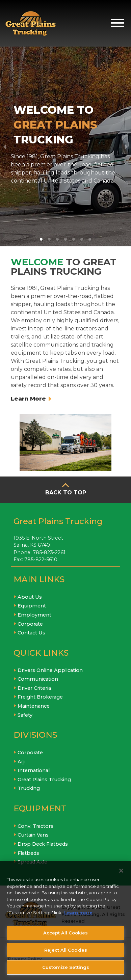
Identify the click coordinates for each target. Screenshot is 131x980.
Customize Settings (66, 967)
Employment (34, 615)
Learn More (31, 399)
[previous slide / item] (5, 146)
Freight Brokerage (40, 697)
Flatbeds (28, 853)
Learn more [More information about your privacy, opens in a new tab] (78, 913)
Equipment (32, 606)
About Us (30, 597)
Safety (25, 715)
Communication (38, 679)
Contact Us (31, 633)
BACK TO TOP (66, 493)
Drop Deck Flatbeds (43, 844)
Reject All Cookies (66, 950)
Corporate (30, 624)
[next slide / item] (126, 146)
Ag (21, 762)
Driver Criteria (34, 688)
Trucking (29, 788)
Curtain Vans (33, 835)
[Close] (121, 871)
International (34, 770)
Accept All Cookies (65, 933)
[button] (41, 239)
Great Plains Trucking (44, 780)
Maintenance (34, 706)
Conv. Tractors (35, 826)
